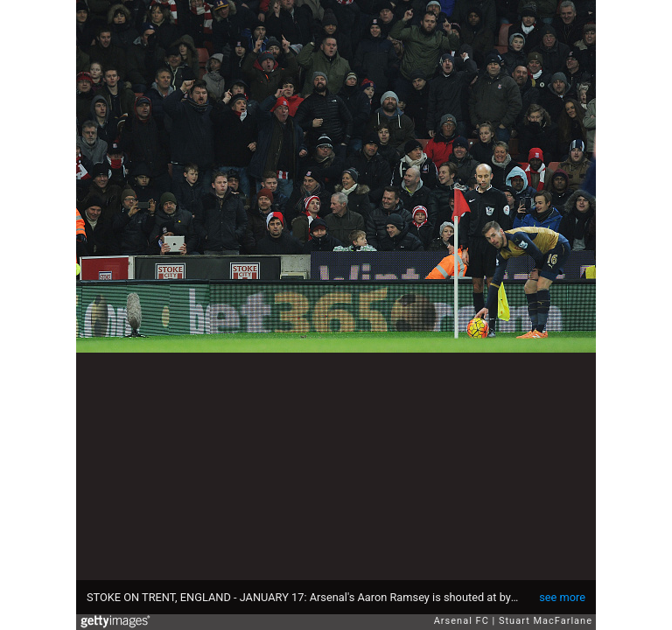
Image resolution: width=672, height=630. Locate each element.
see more (562, 597)
